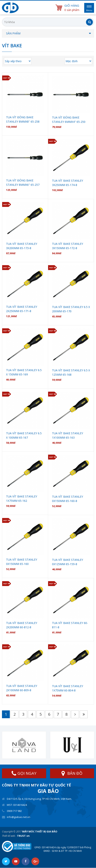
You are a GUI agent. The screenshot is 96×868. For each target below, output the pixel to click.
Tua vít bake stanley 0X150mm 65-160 (22, 562)
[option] (24, 745)
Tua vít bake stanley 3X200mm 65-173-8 (22, 246)
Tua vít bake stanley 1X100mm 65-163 (68, 435)
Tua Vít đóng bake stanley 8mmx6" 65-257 (23, 183)
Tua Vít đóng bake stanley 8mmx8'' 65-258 (23, 119)
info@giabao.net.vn (19, 817)
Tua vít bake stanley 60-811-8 (70, 625)
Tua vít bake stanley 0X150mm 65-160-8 (68, 499)
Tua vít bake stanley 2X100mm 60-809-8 (22, 688)
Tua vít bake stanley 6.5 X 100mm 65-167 (24, 435)
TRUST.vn (23, 836)
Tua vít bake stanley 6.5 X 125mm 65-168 (71, 372)
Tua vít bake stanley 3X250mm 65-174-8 (68, 183)
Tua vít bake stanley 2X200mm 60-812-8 (22, 625)
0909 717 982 (14, 811)
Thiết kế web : (9, 836)
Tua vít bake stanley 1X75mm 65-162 (22, 499)
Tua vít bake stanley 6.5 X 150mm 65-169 (24, 372)
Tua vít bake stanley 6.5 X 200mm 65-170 (71, 309)
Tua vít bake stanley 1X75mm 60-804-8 (68, 688)
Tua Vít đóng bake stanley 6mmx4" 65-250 (69, 120)
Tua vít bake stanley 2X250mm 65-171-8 (22, 309)
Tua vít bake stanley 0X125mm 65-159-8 (68, 562)
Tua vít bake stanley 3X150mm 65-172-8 (68, 246)
